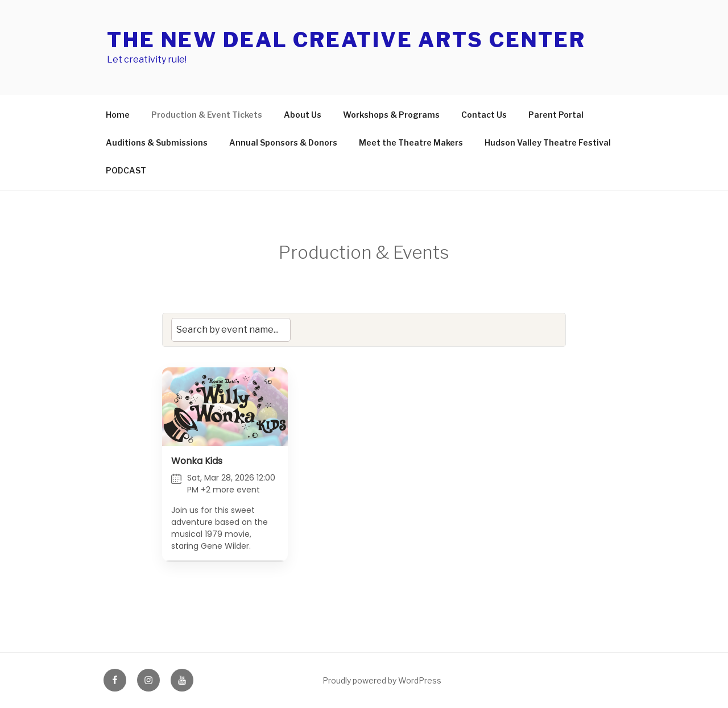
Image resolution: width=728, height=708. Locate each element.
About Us (303, 115)
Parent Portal (556, 115)
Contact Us (484, 115)
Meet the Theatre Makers (467, 142)
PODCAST (274, 170)
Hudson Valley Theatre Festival (169, 170)
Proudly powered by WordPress (382, 680)
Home (118, 115)
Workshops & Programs (391, 115)
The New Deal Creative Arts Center (346, 40)
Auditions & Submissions (213, 142)
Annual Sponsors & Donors (340, 142)
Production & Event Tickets (207, 115)
